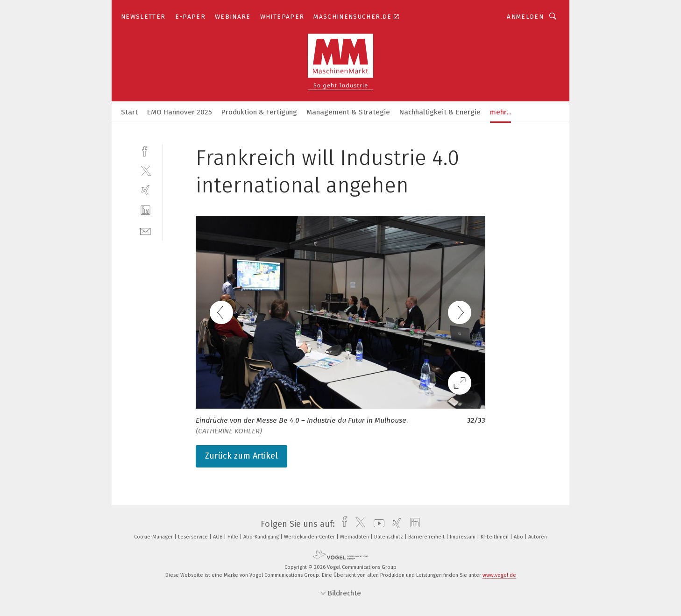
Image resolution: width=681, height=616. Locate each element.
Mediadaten (355, 537)
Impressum (463, 537)
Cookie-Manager (154, 537)
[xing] (145, 190)
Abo (519, 537)
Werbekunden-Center (310, 537)
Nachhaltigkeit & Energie (440, 112)
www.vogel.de (499, 575)
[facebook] (145, 150)
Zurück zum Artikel (241, 456)
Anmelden (525, 17)
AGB (218, 537)
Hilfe (234, 537)
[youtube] (377, 524)
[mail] (145, 230)
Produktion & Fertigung (259, 112)
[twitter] (145, 170)
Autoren (538, 537)
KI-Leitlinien (495, 537)
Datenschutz (389, 537)
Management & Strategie (348, 112)
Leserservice (194, 537)
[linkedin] (145, 210)
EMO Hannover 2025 (180, 112)
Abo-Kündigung (262, 537)
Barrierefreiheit (427, 537)
